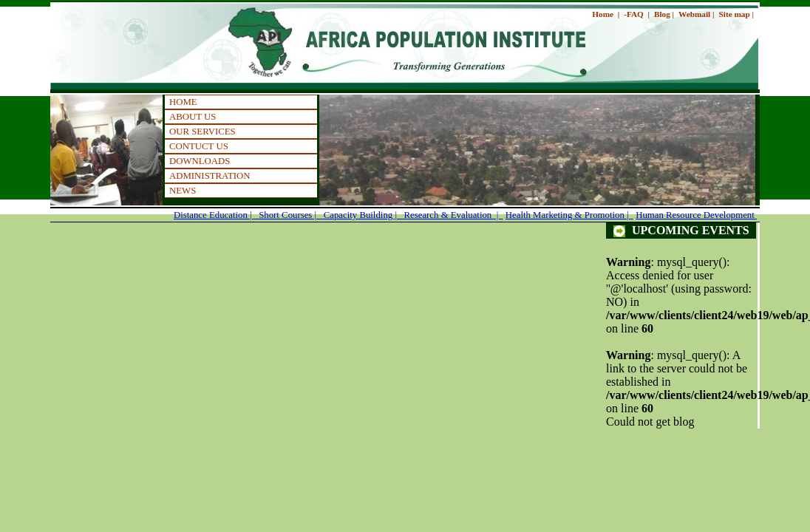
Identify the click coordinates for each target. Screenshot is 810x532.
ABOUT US (193, 117)
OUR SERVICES (202, 132)
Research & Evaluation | (454, 215)
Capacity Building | (364, 215)
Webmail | (696, 14)
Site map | (736, 14)
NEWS (183, 191)
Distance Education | (216, 215)
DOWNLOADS (200, 161)
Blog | (664, 14)
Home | (606, 14)
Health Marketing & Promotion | (569, 215)
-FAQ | (637, 14)
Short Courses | (291, 215)
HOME (183, 102)
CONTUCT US (199, 146)
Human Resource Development (696, 215)
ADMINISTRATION (210, 176)
